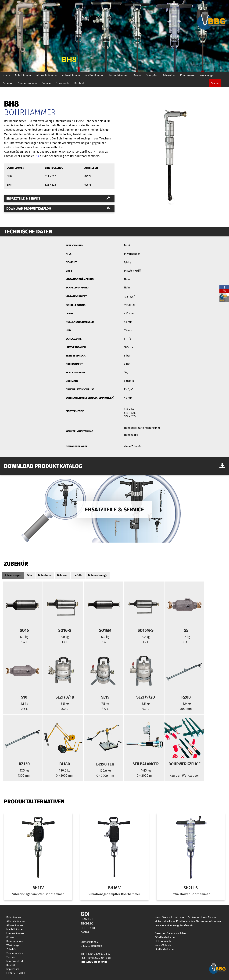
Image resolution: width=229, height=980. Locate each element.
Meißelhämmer (95, 75)
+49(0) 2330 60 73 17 (98, 954)
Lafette (78, 575)
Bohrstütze (45, 575)
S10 (37, 156)
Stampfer (152, 75)
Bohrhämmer (23, 75)
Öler (30, 575)
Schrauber (169, 75)
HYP (28, 973)
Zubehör (8, 83)
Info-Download (15, 961)
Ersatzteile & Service (58, 198)
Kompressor (188, 75)
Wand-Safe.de (163, 945)
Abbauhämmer (71, 75)
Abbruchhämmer (47, 75)
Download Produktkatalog (58, 208)
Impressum (13, 969)
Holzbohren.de (163, 941)
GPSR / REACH (16, 973)
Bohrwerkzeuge (98, 575)
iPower (137, 75)
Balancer (63, 575)
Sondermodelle (27, 83)
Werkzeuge (207, 75)
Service (46, 83)
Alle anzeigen (13, 575)
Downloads (63, 83)
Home (6, 75)
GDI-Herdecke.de (165, 937)
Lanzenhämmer (118, 75)
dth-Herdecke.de (164, 949)
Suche (215, 83)
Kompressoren (15, 941)
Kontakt (79, 83)
